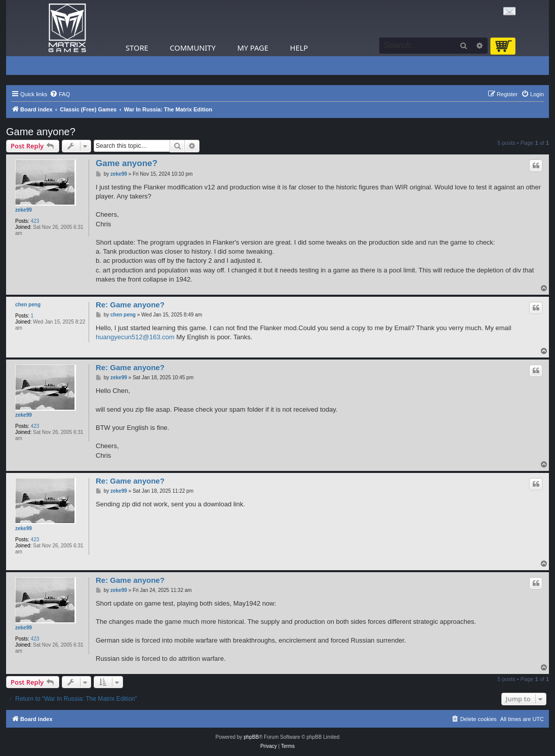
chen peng (28, 305)
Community (192, 48)
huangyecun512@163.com (135, 337)
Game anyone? (41, 132)
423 (35, 221)
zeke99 (24, 210)
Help (299, 48)
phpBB (251, 737)
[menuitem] (60, 94)
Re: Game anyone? (130, 305)
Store (137, 48)
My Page (253, 48)
